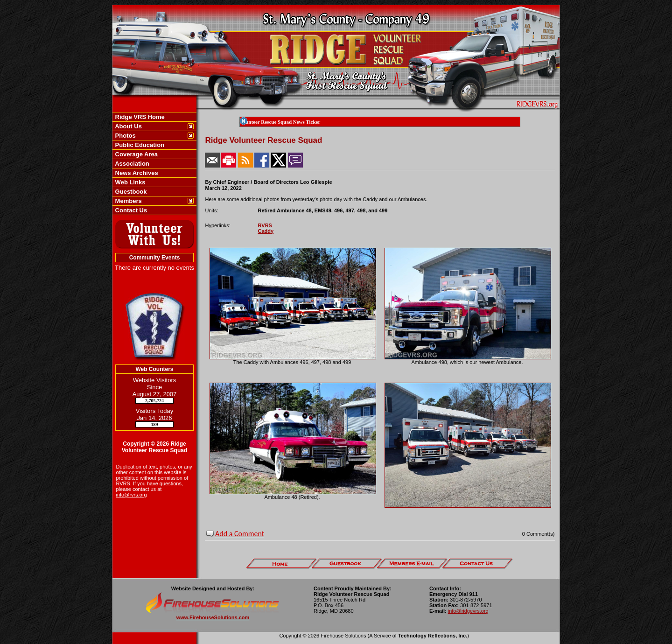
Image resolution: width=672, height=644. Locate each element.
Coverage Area (136, 154)
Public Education (139, 145)
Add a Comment (240, 534)
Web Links (129, 182)
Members (128, 201)
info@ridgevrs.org (468, 611)
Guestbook (130, 192)
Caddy (266, 231)
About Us (128, 126)
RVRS (265, 225)
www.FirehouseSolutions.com (213, 617)
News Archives (136, 173)
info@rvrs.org (132, 495)
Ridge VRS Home (139, 117)
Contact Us (130, 210)
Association (131, 164)
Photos (125, 136)
